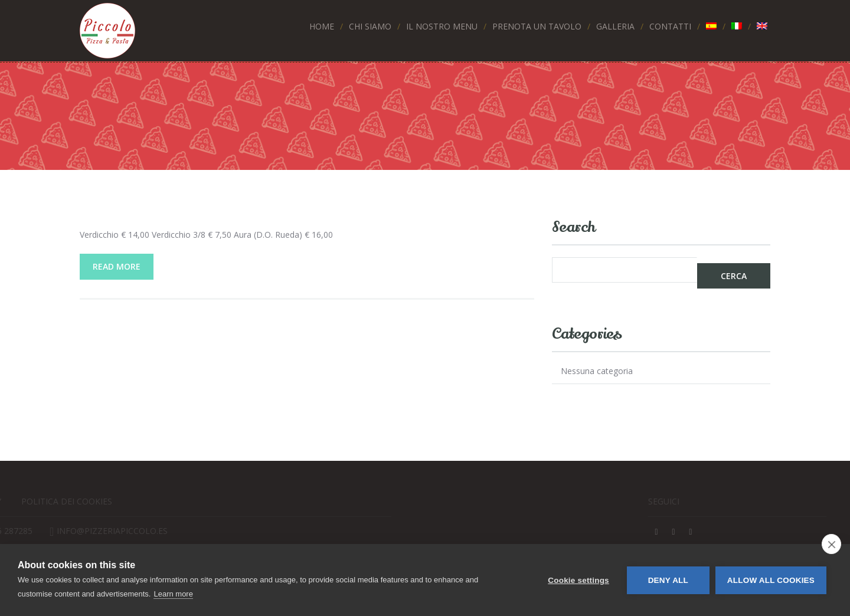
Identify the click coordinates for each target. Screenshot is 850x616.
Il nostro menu (442, 26)
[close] (831, 544)
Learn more (173, 594)
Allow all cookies (771, 580)
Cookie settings (578, 580)
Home (322, 26)
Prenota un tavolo (537, 26)
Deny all (668, 580)
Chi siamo (370, 26)
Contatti (670, 26)
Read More (117, 266)
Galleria (615, 26)
